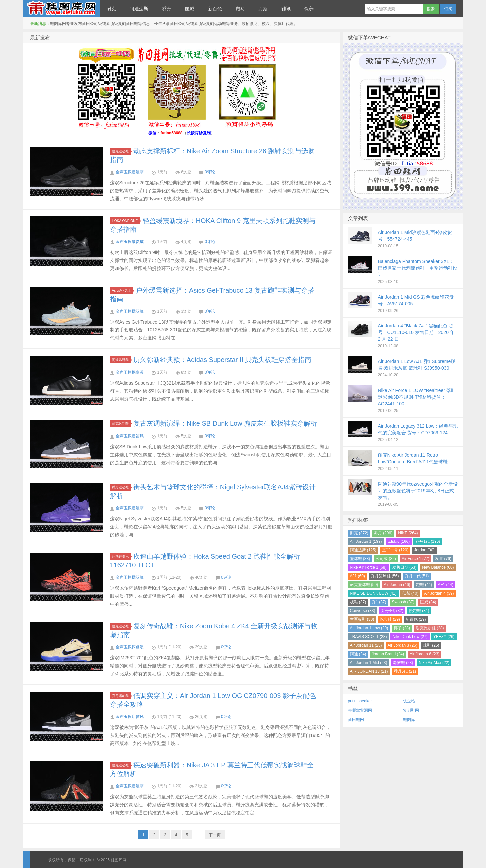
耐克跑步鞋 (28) (430, 628)
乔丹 (167, 9)
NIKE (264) (408, 533)
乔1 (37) (379, 602)
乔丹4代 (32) (392, 611)
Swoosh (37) (403, 602)
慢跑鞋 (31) (419, 611)
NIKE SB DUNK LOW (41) (373, 593)
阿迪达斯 (139, 9)
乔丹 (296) (383, 533)
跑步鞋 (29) (390, 619)
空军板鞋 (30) (362, 619)
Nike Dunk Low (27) (410, 637)
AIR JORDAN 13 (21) (369, 671)
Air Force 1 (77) (416, 559)
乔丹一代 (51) (417, 576)
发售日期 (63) (405, 567)
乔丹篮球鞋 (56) (385, 576)
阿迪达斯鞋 (121, 360)
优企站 (409, 701)
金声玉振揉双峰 (130, 311)
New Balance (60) (438, 567)
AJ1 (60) (358, 576)
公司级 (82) (386, 559)
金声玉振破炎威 (130, 242)
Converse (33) (363, 611)
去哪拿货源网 (360, 710)
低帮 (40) (411, 593)
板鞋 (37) (358, 602)
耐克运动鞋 (121, 151)
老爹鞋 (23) (403, 663)
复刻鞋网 (411, 710)
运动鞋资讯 (121, 557)
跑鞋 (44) (424, 585)
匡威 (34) (428, 602)
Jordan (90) (424, 550)
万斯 (263, 9)
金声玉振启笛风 (130, 436)
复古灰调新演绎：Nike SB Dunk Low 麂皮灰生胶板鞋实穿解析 (225, 423)
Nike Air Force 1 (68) (368, 567)
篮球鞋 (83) (360, 559)
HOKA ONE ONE (126, 221)
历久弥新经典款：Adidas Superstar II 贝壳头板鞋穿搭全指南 (223, 360)
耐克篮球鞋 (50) (364, 585)
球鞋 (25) (431, 645)
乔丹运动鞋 (121, 487)
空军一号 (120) (395, 550)
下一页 (215, 835)
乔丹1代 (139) (428, 542)
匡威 (190, 9)
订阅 (448, 9)
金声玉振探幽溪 (130, 372)
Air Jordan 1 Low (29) (369, 628)
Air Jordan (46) (397, 585)
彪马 (240, 9)
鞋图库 (409, 720)
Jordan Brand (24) (388, 654)
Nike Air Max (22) (434, 663)
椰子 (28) (402, 628)
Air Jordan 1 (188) (366, 542)
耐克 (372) (359, 533)
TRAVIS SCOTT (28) (369, 637)
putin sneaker (360, 701)
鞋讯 (286, 9)
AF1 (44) (446, 585)
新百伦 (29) (416, 619)
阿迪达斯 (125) (363, 550)
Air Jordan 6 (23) (425, 654)
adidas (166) (399, 542)
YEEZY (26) (444, 637)
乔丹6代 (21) (405, 671)
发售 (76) (443, 559)
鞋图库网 (62, 9)
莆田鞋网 (356, 720)
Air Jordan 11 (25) (366, 645)
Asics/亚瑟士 (122, 290)
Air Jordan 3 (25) (403, 645)
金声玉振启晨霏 (130, 172)
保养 (309, 9)
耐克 (111, 9)
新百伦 (215, 9)
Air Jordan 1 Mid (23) (369, 663)
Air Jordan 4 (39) (439, 593)
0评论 (210, 172)
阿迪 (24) (358, 654)
